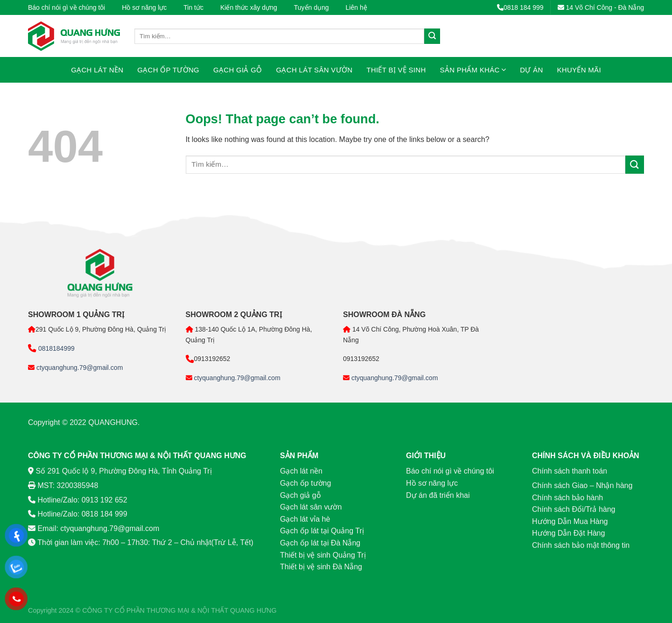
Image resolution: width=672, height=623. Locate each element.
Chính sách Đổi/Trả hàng (574, 509)
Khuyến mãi (579, 70)
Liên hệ (357, 7)
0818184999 (56, 348)
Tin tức (193, 7)
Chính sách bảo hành (567, 498)
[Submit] (432, 36)
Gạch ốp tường (168, 70)
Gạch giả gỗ (238, 70)
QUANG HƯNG (253, 610)
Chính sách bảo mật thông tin (581, 545)
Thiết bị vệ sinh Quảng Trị (323, 555)
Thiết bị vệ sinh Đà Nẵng (321, 567)
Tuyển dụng (311, 7)
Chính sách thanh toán (570, 471)
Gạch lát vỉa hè (305, 519)
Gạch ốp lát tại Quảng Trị (322, 531)
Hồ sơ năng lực (144, 7)
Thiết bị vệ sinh (396, 70)
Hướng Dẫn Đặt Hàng (568, 533)
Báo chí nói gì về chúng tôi (66, 7)
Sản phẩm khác (473, 70)
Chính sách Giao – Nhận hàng (582, 485)
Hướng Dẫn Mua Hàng (570, 521)
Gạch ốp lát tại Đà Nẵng (320, 543)
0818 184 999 (520, 7)
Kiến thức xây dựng (249, 7)
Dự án (531, 70)
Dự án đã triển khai (438, 495)
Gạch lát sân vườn (315, 70)
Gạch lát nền (97, 70)
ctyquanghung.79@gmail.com (79, 368)
